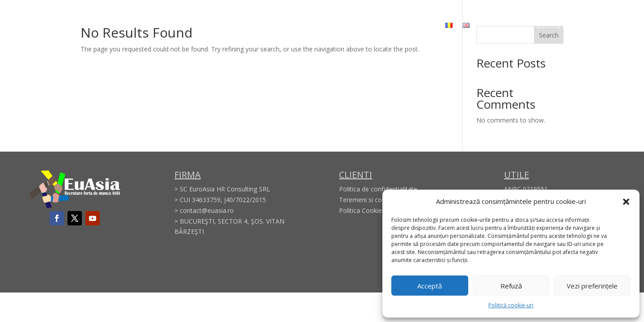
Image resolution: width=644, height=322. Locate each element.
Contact (423, 25)
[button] (626, 202)
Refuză (511, 286)
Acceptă (430, 286)
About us (233, 25)
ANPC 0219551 (526, 189)
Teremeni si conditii (367, 200)
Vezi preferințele (592, 286)
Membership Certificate (360, 25)
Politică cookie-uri (511, 305)
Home (198, 25)
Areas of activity (285, 25)
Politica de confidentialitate (378, 189)
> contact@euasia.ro (204, 210)
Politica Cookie (360, 210)
